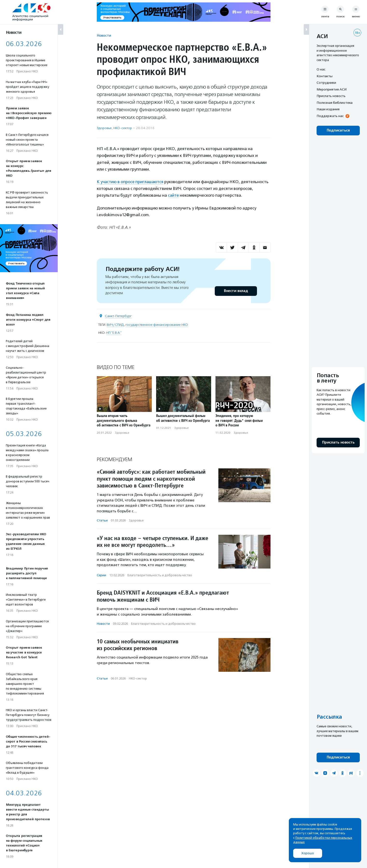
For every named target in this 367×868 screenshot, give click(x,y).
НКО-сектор (123, 128)
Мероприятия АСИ (332, 89)
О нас (321, 69)
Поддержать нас (330, 116)
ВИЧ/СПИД (115, 324)
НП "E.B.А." (114, 332)
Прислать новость (331, 96)
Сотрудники (326, 83)
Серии (101, 575)
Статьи (102, 520)
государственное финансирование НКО (157, 324)
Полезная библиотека (335, 103)
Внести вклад (236, 291)
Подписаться (338, 130)
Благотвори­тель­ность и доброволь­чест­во (160, 575)
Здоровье (104, 128)
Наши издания (328, 109)
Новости (104, 35)
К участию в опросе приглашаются (131, 182)
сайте (174, 195)
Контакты (325, 76)
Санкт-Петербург (118, 316)
